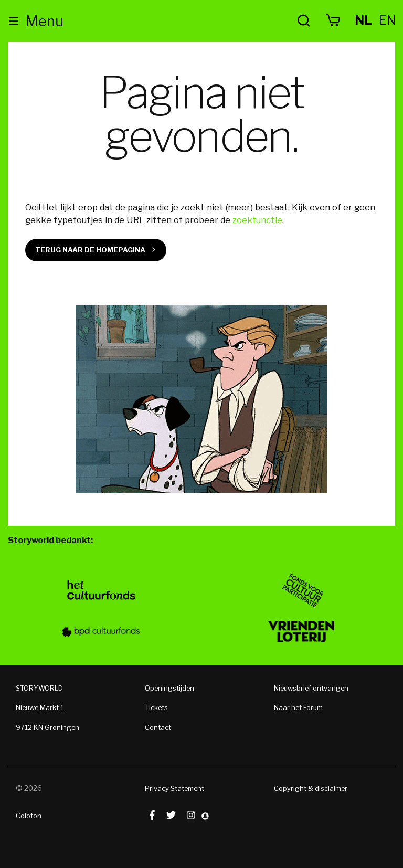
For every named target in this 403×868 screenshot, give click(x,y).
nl (363, 20)
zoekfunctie (257, 220)
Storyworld (202, 21)
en (388, 20)
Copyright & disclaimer (311, 788)
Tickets (156, 708)
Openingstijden (169, 688)
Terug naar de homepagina (90, 250)
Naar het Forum (298, 708)
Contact (158, 728)
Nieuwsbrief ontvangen (311, 688)
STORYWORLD (39, 688)
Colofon (29, 816)
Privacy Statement (174, 788)
